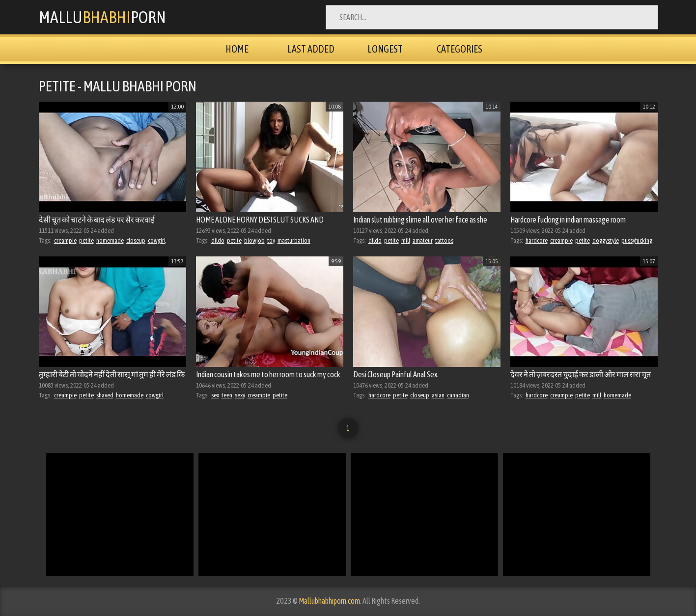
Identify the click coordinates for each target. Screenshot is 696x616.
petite (86, 240)
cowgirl (157, 240)
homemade (110, 240)
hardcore (537, 240)
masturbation (294, 240)
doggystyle (606, 240)
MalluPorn (102, 17)
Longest (385, 49)
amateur (423, 240)
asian (438, 395)
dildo (218, 240)
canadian (458, 395)
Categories (459, 49)
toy (271, 240)
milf (406, 240)
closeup (136, 240)
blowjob (254, 240)
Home (237, 49)
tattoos (444, 240)
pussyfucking (637, 240)
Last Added (311, 49)
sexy (240, 395)
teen (227, 395)
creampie (65, 240)
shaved (105, 395)
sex (215, 395)
